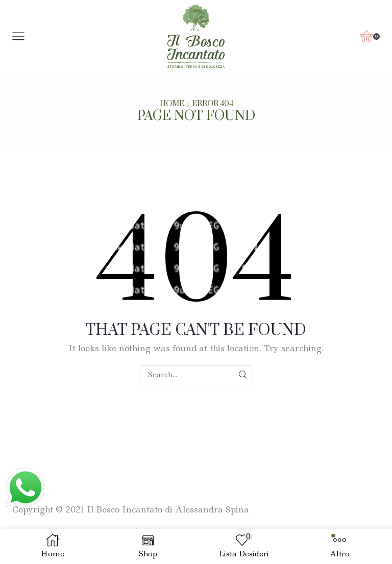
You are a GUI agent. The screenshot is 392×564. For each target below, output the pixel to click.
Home (172, 104)
